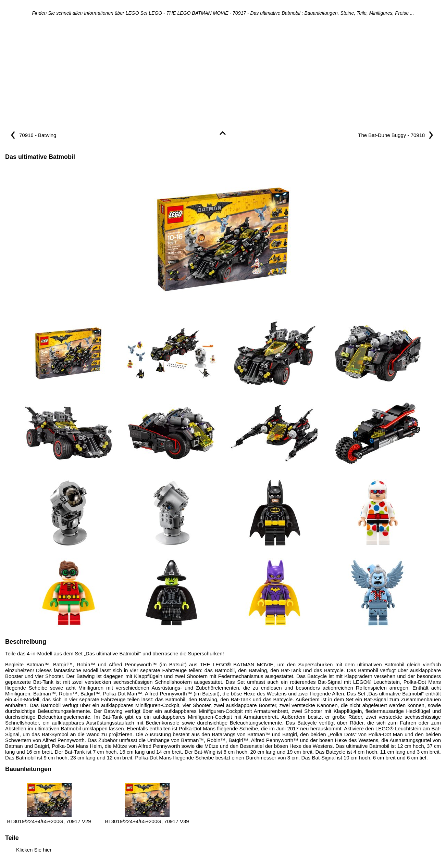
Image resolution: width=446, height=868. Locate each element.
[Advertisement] (223, 74)
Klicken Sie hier (34, 850)
